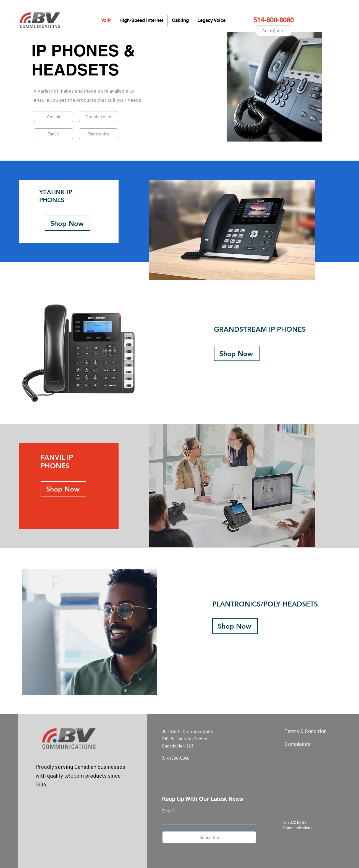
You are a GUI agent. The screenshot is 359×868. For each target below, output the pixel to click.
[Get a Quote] (273, 31)
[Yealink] (53, 117)
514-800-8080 (274, 20)
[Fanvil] (53, 134)
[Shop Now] (68, 223)
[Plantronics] (98, 134)
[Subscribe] (209, 837)
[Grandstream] (98, 117)
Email (167, 811)
